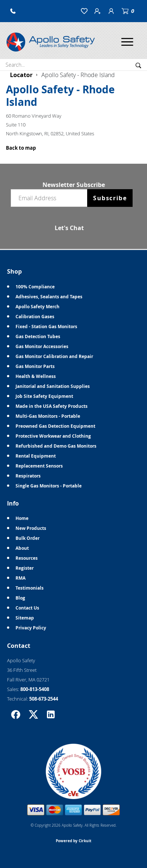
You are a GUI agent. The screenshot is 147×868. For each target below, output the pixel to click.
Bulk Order (28, 538)
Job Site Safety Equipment (44, 396)
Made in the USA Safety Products (52, 406)
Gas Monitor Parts (35, 366)
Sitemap (25, 618)
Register (25, 568)
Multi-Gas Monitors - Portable (48, 416)
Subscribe (110, 198)
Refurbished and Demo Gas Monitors (56, 446)
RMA (20, 578)
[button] (13, 11)
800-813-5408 (35, 689)
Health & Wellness (36, 376)
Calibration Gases (35, 317)
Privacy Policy (31, 628)
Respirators (28, 476)
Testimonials (30, 588)
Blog (20, 598)
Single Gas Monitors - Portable (49, 486)
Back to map (21, 148)
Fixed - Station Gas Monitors (46, 327)
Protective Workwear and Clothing (53, 436)
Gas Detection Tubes (38, 336)
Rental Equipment (36, 456)
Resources (27, 558)
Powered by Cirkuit (73, 841)
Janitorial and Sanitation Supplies (53, 386)
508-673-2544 (44, 699)
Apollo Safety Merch (37, 307)
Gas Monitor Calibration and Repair (54, 356)
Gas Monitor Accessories (42, 346)
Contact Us (27, 608)
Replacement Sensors (39, 466)
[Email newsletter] (51, 198)
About (22, 548)
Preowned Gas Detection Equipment (55, 426)
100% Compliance (35, 287)
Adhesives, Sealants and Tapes (49, 297)
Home (22, 518)
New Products (31, 528)
